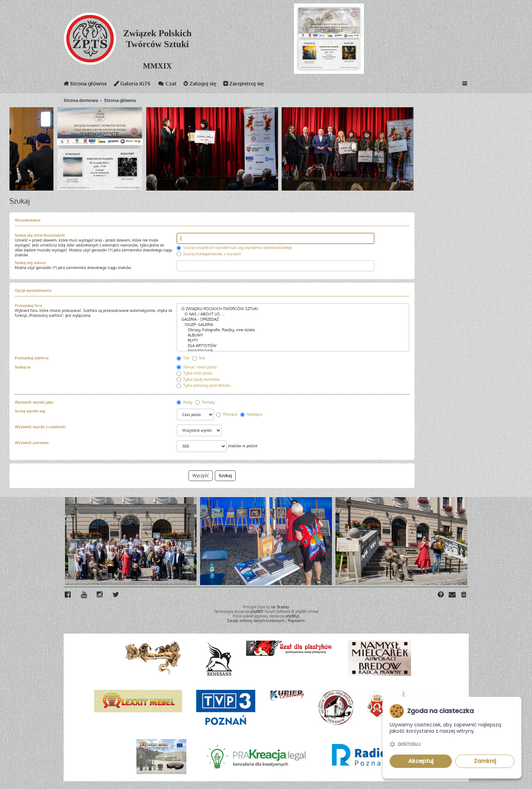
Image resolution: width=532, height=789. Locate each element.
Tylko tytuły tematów (198, 379)
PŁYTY (293, 341)
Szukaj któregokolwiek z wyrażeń (209, 254)
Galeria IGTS (132, 85)
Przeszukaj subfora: (32, 358)
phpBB (255, 611)
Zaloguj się (200, 85)
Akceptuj (421, 761)
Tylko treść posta (194, 373)
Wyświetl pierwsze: (32, 443)
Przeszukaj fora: (29, 306)
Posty (184, 402)
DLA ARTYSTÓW (293, 346)
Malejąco (251, 414)
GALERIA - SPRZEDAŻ (293, 319)
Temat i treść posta (197, 367)
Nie (199, 358)
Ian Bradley (280, 607)
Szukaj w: (23, 367)
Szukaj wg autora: (30, 263)
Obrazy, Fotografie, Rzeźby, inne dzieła (293, 330)
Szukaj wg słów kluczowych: (40, 235)
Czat (167, 85)
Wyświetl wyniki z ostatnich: (40, 427)
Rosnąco (227, 414)
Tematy (205, 402)
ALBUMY (293, 335)
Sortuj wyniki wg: (30, 411)
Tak (183, 358)
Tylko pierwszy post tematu (204, 385)
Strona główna (85, 85)
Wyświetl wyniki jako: (34, 402)
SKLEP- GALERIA (293, 325)
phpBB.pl (293, 616)
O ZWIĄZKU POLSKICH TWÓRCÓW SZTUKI (293, 309)
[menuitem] (464, 595)
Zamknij (485, 761)
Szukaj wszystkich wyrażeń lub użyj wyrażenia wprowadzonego (234, 248)
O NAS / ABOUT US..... (293, 314)
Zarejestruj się (243, 85)
